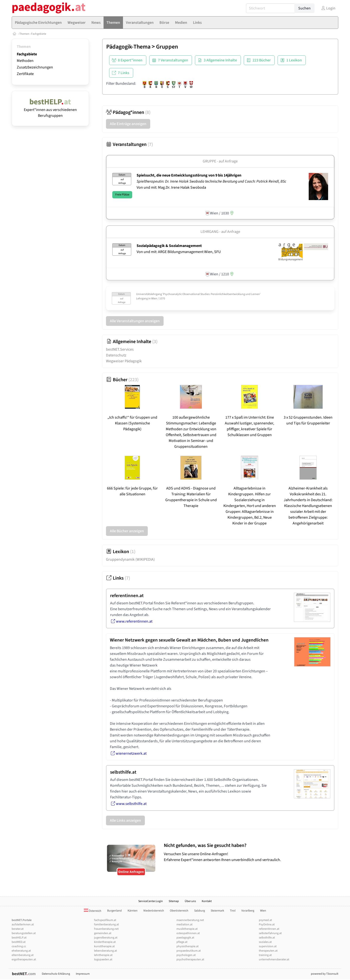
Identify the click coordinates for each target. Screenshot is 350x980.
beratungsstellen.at (24, 933)
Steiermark (217, 911)
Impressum (83, 974)
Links (118, 578)
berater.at (18, 929)
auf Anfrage (231, 232)
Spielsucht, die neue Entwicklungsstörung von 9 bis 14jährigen (189, 175)
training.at (265, 955)
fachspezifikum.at (105, 920)
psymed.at (265, 920)
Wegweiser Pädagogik (124, 361)
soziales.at (265, 942)
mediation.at (184, 925)
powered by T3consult (325, 974)
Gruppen (167, 47)
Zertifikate (25, 74)
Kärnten (133, 911)
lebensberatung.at (105, 951)
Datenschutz (116, 355)
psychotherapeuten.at (190, 959)
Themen (24, 34)
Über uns (190, 901)
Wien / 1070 (158, 299)
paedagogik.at (185, 938)
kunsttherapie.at (104, 946)
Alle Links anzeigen (125, 820)
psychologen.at (186, 955)
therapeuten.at (268, 951)
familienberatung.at (106, 925)
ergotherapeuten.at (24, 959)
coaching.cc (19, 946)
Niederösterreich (154, 911)
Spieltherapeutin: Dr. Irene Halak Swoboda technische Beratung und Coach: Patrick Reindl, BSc (212, 181)
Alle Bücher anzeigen (127, 531)
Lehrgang (210, 232)
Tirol (233, 911)
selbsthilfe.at (267, 938)
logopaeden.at (103, 959)
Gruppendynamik (130, 559)
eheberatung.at (21, 951)
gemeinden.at (103, 933)
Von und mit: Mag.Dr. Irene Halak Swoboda (171, 187)
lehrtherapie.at (103, 955)
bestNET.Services (120, 349)
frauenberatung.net (106, 929)
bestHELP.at (19, 938)
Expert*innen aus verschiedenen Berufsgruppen (50, 110)
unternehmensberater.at (274, 959)
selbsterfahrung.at (270, 933)
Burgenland (114, 911)
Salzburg (200, 911)
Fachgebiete (39, 34)
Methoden (25, 61)
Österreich (93, 911)
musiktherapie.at (187, 929)
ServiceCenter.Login (151, 901)
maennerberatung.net (190, 920)
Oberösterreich (179, 911)
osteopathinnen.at (188, 933)
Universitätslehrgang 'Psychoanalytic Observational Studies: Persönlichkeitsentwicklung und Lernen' (198, 294)
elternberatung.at (23, 955)
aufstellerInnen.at (23, 925)
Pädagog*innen (128, 112)
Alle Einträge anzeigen (128, 124)
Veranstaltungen (129, 144)
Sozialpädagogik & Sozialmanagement (169, 246)
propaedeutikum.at (189, 951)
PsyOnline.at (267, 925)
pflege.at (182, 942)
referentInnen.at (269, 929)
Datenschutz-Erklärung (56, 974)
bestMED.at (19, 942)
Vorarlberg (248, 911)
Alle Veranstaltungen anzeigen (135, 321)
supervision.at (268, 946)
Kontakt (207, 901)
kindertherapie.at (105, 942)
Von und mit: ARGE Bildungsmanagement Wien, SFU (179, 252)
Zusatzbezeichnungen (35, 67)
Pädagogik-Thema (128, 47)
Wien (263, 911)
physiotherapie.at (188, 946)
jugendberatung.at (106, 938)
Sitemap (174, 901)
